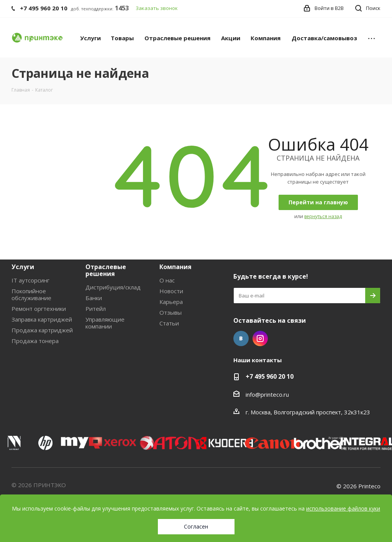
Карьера (171, 302)
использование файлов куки (343, 508)
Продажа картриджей (42, 330)
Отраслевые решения (106, 270)
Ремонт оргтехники (39, 309)
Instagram (260, 338)
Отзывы (171, 312)
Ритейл (96, 309)
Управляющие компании (105, 323)
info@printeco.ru (267, 394)
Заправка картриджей (42, 319)
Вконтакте (241, 338)
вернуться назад (323, 216)
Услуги (23, 267)
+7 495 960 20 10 (270, 376)
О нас (167, 280)
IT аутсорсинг (30, 280)
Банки (94, 298)
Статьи (169, 323)
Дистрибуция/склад (113, 287)
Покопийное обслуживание (31, 294)
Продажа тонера (35, 341)
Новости (171, 291)
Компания (175, 267)
